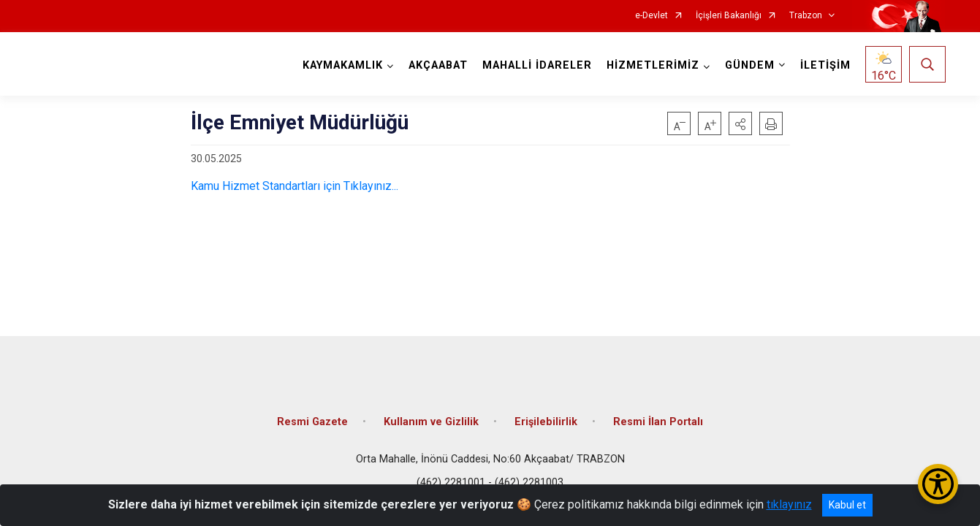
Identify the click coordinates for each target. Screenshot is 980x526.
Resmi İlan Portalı (658, 418)
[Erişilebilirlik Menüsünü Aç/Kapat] (938, 484)
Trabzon (806, 16)
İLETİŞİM (825, 65)
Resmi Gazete (312, 418)
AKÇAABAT (437, 65)
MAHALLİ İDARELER (536, 65)
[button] (740, 123)
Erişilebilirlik (546, 418)
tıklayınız (789, 504)
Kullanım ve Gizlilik (431, 418)
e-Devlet (652, 16)
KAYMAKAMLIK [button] (342, 65)
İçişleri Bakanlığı (729, 16)
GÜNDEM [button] (749, 65)
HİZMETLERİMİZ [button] (652, 65)
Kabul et (847, 505)
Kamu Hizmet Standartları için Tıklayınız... (295, 186)
